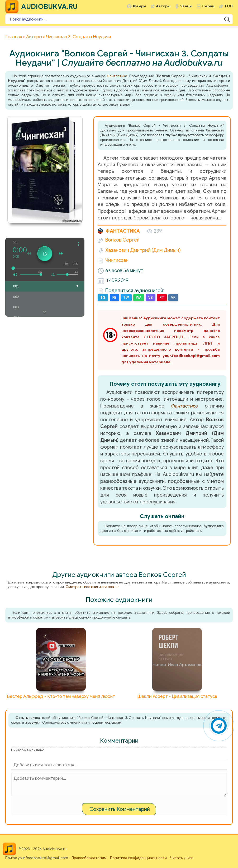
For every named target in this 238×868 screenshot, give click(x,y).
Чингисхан (117, 260)
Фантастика (117, 76)
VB (151, 298)
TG (103, 298)
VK (173, 298)
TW (126, 298)
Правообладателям (89, 858)
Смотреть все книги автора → (92, 587)
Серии (208, 6)
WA (139, 298)
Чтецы (186, 6)
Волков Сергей (122, 240)
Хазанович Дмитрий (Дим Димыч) (143, 250)
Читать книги (182, 858)
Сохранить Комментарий (120, 809)
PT (162, 298)
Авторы (163, 6)
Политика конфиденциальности (138, 858)
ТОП (229, 6)
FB (114, 298)
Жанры (139, 6)
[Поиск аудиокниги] (119, 19)
